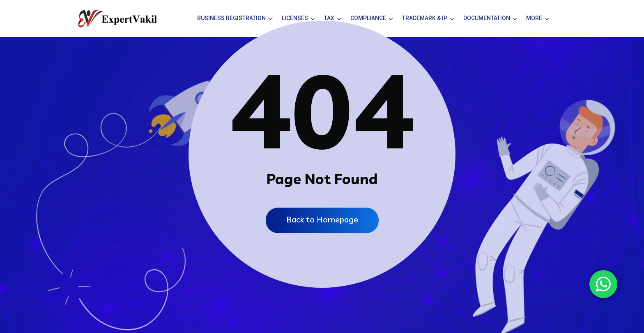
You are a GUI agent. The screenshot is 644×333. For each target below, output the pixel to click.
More (538, 18)
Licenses (298, 18)
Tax (333, 18)
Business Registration (235, 18)
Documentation (490, 18)
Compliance (372, 18)
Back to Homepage (322, 219)
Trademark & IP (428, 18)
